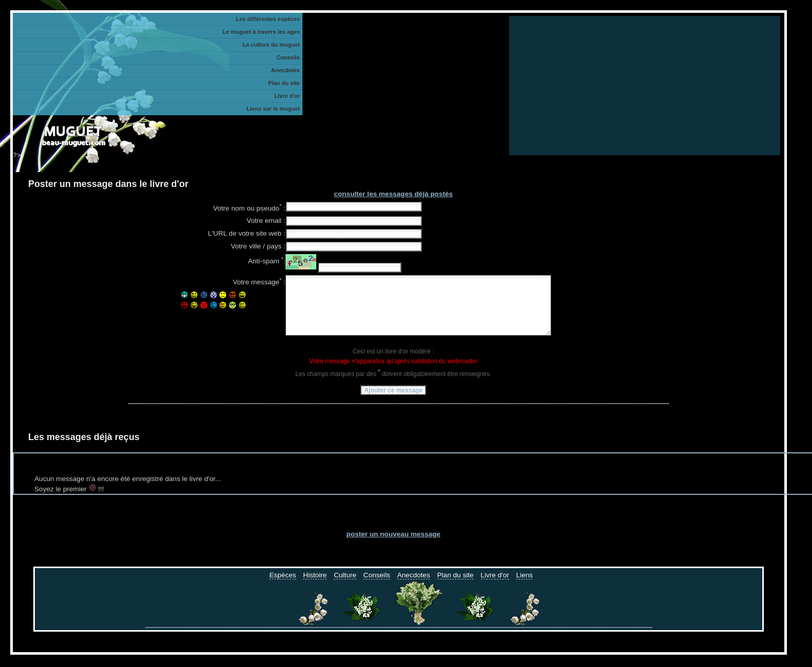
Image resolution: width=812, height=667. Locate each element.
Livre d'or (495, 587)
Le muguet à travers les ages (261, 32)
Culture (345, 587)
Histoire (315, 587)
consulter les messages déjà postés (393, 194)
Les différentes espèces (268, 19)
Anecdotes (414, 587)
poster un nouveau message (394, 546)
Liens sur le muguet (273, 109)
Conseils (377, 587)
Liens (525, 587)
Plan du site (455, 587)
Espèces (282, 587)
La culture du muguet (271, 45)
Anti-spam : (267, 262)
